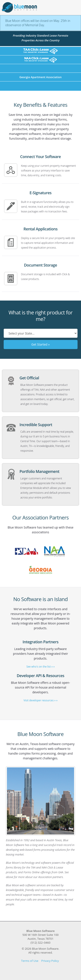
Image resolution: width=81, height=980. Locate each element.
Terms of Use (30, 961)
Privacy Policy (50, 961)
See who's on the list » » (40, 666)
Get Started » (40, 344)
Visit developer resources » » (40, 700)
